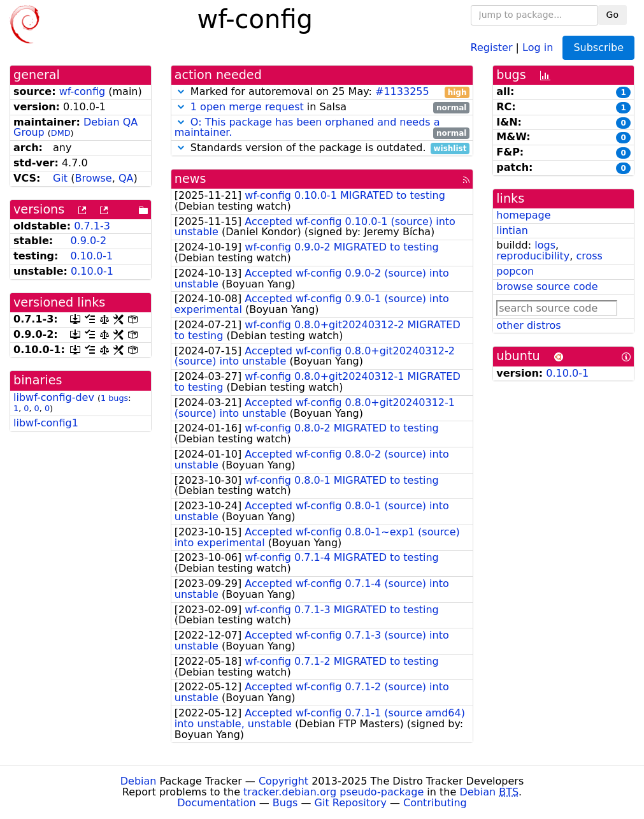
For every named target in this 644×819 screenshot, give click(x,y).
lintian (512, 230)
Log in (538, 47)
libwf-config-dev (54, 397)
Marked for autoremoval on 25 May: (322, 92)
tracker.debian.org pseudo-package (333, 792)
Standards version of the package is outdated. (322, 148)
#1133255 (402, 91)
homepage (523, 215)
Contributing (435, 803)
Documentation (216, 803)
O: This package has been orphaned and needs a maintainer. (307, 127)
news (190, 179)
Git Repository (351, 803)
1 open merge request (247, 107)
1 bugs (114, 398)
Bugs (285, 803)
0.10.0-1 (91, 256)
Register (492, 47)
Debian (139, 781)
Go (612, 15)
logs (545, 245)
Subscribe (598, 47)
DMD (61, 133)
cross (589, 256)
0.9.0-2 (88, 241)
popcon (515, 271)
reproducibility (533, 256)
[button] (181, 91)
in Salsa (322, 107)
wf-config (82, 91)
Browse (93, 178)
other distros (528, 325)
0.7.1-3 (92, 226)
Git (60, 178)
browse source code (547, 286)
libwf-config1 (46, 423)
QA (126, 178)
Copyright (283, 781)
